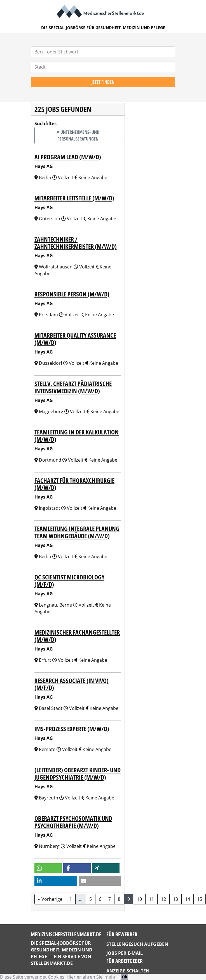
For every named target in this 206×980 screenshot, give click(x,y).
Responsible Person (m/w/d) (72, 294)
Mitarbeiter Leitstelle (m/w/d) (74, 198)
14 (188, 899)
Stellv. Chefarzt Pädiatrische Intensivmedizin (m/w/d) (73, 387)
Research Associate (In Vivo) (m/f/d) (72, 684)
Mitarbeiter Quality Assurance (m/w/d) (75, 339)
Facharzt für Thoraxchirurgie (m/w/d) (74, 484)
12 (163, 899)
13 (175, 899)
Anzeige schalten (128, 971)
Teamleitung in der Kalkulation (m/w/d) (77, 436)
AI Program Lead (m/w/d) (68, 157)
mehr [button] (110, 977)
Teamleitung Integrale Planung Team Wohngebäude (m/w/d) (77, 532)
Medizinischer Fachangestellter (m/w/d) (77, 636)
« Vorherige (50, 899)
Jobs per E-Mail (125, 953)
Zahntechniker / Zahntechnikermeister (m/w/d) (76, 243)
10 (139, 899)
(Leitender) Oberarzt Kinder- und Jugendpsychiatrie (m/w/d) (78, 774)
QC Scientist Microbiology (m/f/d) (69, 581)
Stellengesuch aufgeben (137, 944)
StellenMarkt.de (52, 963)
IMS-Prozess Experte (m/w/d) (72, 729)
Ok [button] (125, 977)
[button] (48, 868)
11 (151, 899)
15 (200, 899)
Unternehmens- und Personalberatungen (78, 135)
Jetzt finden (103, 82)
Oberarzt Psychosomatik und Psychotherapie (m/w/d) (73, 822)
